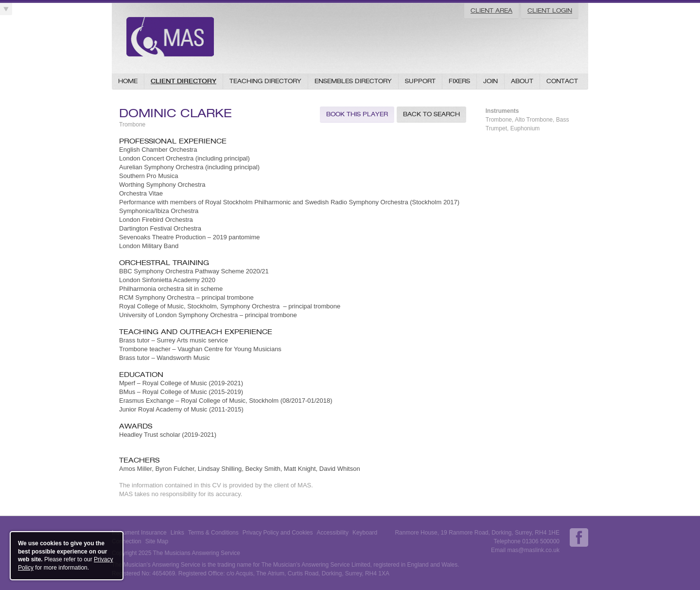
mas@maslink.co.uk (533, 550)
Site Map (157, 541)
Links (177, 533)
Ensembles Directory (353, 81)
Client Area (491, 10)
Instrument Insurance (139, 533)
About (522, 81)
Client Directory (184, 81)
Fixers (459, 81)
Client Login (550, 10)
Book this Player (357, 114)
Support (420, 81)
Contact (562, 81)
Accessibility (333, 533)
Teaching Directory (265, 81)
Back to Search (431, 114)
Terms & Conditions (213, 533)
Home (128, 81)
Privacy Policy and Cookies (278, 533)
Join (490, 81)
